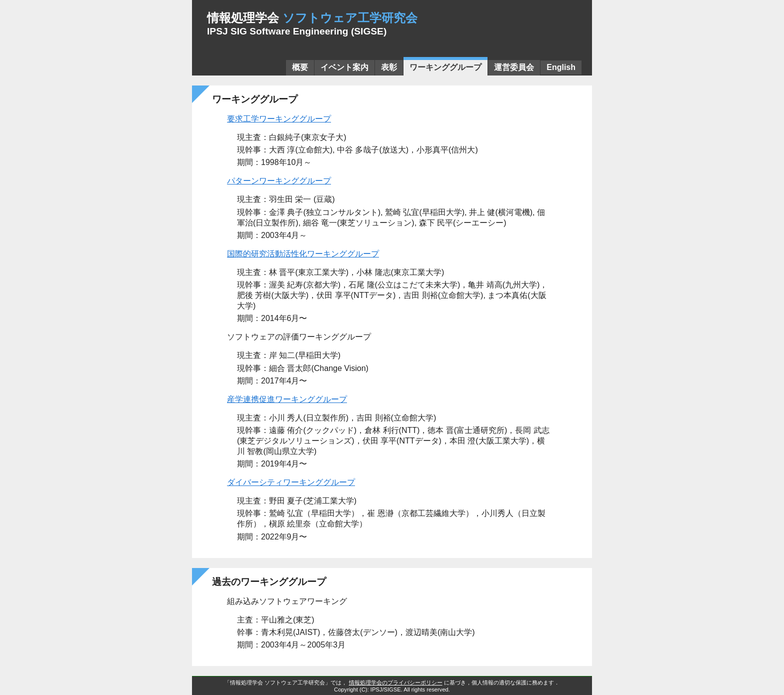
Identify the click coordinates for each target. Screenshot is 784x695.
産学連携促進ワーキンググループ (287, 399)
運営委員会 (514, 67)
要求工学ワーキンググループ (279, 119)
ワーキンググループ (445, 67)
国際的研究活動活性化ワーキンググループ (303, 254)
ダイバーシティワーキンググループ (291, 482)
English (561, 67)
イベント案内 (344, 67)
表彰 (389, 67)
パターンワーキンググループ (279, 181)
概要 (300, 67)
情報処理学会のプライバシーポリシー (396, 682)
